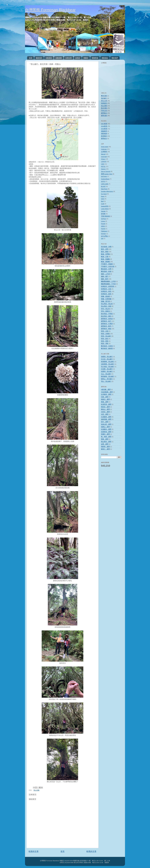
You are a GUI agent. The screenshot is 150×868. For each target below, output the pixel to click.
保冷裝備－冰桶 (106, 247)
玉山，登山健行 (106, 374)
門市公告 (104, 111)
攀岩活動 (104, 96)
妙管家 (103, 214)
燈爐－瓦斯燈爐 (106, 299)
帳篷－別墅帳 (105, 254)
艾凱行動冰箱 (105, 216)
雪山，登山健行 (106, 381)
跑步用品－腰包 (106, 316)
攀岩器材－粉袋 (106, 271)
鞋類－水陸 (105, 331)
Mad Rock (104, 189)
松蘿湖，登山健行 (107, 371)
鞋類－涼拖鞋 (105, 334)
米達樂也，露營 (106, 429)
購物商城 (95, 58)
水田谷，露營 (105, 412)
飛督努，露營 (105, 447)
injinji (103, 199)
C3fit (102, 164)
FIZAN (103, 229)
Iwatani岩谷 (105, 206)
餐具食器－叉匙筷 (107, 346)
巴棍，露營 (105, 397)
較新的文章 (34, 851)
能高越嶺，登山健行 (108, 376)
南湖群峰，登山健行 (108, 362)
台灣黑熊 (104, 152)
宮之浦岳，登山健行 (108, 367)
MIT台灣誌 (104, 236)
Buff (102, 201)
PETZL (103, 166)
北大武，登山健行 (107, 359)
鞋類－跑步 (105, 339)
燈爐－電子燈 (105, 301)
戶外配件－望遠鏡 (107, 264)
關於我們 (115, 58)
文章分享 (69, 58)
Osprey (103, 169)
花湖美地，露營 (106, 432)
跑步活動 (104, 108)
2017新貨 (104, 124)
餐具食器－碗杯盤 (107, 348)
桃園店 (86, 58)
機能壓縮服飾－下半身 (108, 284)
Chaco (103, 159)
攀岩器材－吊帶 (106, 269)
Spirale (103, 211)
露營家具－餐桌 (106, 329)
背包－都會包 (105, 311)
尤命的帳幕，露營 (107, 392)
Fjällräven (104, 231)
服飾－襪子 (105, 276)
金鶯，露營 (105, 444)
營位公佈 (104, 101)
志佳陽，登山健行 (107, 369)
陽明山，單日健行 (107, 379)
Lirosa (103, 221)
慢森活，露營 (105, 399)
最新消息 (39, 58)
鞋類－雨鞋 (105, 341)
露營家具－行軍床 (107, 324)
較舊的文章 (91, 851)
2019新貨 (104, 129)
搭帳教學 (104, 131)
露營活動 (104, 116)
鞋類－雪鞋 (105, 344)
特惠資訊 (104, 103)
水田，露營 (105, 414)
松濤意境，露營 (106, 404)
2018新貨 (104, 126)
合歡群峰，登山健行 (108, 364)
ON (102, 239)
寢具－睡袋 (105, 252)
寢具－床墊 (105, 249)
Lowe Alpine (105, 209)
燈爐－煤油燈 (105, 296)
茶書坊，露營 (105, 434)
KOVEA (103, 234)
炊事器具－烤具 (106, 291)
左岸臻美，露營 (106, 394)
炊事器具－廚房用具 (108, 286)
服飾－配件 (105, 279)
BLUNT (103, 186)
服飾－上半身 (105, 274)
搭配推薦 (104, 134)
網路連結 (105, 58)
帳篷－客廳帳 (105, 259)
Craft (103, 204)
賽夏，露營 (105, 439)
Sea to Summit (106, 171)
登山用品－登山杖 (107, 304)
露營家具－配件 (106, 326)
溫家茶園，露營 (106, 419)
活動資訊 (49, 58)
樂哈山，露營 (105, 409)
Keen (103, 196)
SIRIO (103, 226)
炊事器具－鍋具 (106, 294)
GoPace (104, 219)
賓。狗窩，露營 (106, 437)
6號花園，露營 (106, 390)
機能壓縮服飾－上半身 (108, 281)
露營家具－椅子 (106, 321)
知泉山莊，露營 (106, 424)
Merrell (103, 154)
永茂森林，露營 (106, 417)
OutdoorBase (105, 179)
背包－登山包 (105, 309)
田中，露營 (105, 422)
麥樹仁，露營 (105, 449)
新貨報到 (104, 136)
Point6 (103, 224)
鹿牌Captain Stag (107, 174)
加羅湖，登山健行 (107, 357)
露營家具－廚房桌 (107, 319)
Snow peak (105, 147)
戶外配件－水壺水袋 (108, 266)
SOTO (103, 181)
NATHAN (104, 176)
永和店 (78, 58)
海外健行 (104, 98)
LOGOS (104, 162)
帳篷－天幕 (105, 257)
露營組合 (104, 139)
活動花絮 (59, 58)
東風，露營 (105, 402)
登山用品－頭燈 (106, 306)
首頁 (31, 58)
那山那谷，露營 (106, 442)
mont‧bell (104, 157)
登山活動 (36, 790)
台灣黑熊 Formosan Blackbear (50, 10)
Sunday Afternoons (107, 191)
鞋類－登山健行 (106, 336)
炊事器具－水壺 (106, 289)
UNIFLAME (105, 184)
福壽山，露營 (105, 427)
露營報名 (104, 113)
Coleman (104, 149)
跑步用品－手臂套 (107, 314)
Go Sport (104, 194)
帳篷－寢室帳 (105, 262)
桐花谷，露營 (105, 407)
